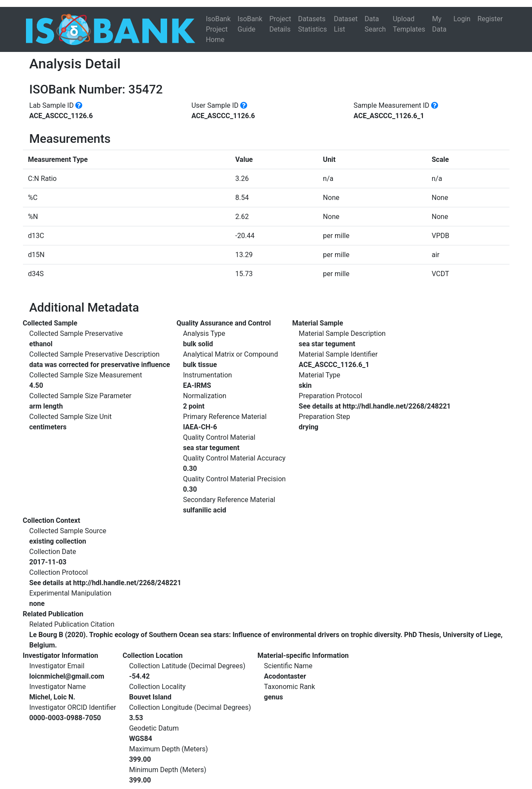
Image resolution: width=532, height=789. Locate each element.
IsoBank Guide (250, 24)
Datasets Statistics (313, 24)
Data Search (375, 24)
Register (490, 19)
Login (462, 19)
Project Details (280, 24)
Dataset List (346, 24)
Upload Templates (409, 24)
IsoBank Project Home (218, 29)
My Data (439, 24)
